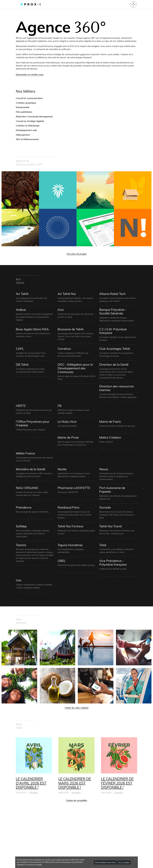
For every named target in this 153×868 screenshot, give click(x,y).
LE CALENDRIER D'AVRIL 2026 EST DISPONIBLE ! (31, 783)
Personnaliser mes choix (105, 862)
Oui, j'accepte (124, 862)
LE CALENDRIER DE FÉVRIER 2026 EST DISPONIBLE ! (117, 783)
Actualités (34, 793)
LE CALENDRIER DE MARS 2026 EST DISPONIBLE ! (75, 783)
